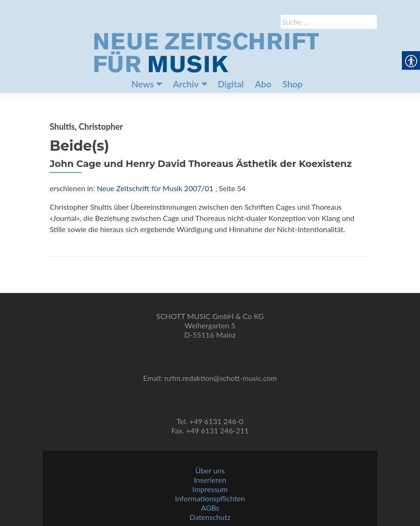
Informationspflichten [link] (210, 498)
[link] (206, 52)
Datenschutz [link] (210, 517)
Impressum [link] (210, 489)
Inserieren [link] (210, 480)
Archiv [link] (186, 84)
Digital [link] (231, 84)
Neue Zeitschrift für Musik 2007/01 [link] (155, 188)
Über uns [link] (210, 470)
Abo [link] (263, 84)
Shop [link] (292, 84)
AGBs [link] (210, 508)
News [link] (143, 84)
